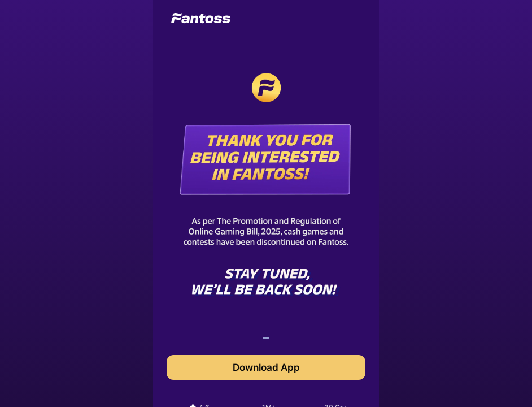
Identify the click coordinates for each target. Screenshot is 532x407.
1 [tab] (265, 340)
